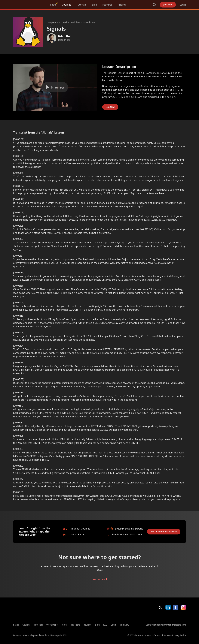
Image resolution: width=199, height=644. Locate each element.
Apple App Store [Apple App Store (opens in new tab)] (154, 617)
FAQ (105, 625)
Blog (94, 5)
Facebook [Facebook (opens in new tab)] (176, 607)
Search (154, 5)
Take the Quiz (98, 579)
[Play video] (55, 87)
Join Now (168, 5)
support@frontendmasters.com (170, 625)
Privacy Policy (179, 635)
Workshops (52, 625)
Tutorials (81, 5)
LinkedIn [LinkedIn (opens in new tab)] (168, 607)
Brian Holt (65, 36)
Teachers (75, 625)
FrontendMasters (29, 4)
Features (107, 5)
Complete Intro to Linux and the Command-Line (71, 22)
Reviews (88, 625)
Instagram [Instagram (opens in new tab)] (183, 607)
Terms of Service (162, 635)
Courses (66, 5)
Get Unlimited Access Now (164, 532)
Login (183, 5)
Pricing (122, 5)
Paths (53, 5)
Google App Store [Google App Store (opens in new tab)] (176, 617)
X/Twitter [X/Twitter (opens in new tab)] (160, 607)
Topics (64, 625)
